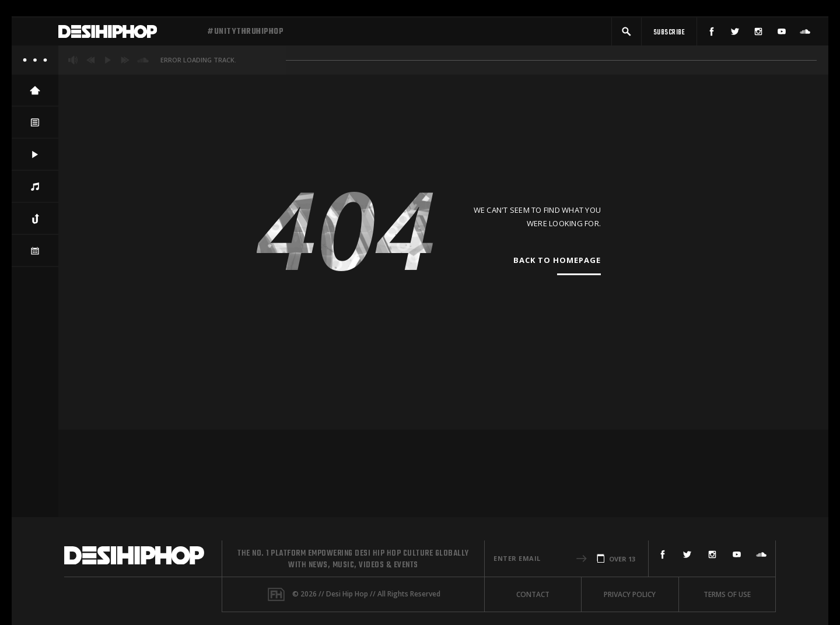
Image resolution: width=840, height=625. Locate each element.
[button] (626, 34)
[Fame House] (276, 594)
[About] (35, 64)
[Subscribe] (669, 34)
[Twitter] (735, 34)
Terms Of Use (727, 594)
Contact (533, 594)
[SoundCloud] (805, 34)
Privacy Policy (630, 594)
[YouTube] (782, 34)
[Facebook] (712, 34)
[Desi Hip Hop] (128, 34)
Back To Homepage (557, 264)
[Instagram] (758, 34)
